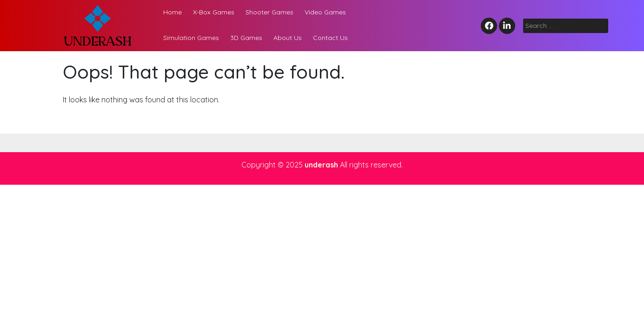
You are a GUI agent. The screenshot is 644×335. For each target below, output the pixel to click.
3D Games (246, 38)
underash (321, 165)
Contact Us (330, 38)
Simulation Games (191, 38)
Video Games (325, 12)
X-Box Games (214, 12)
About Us (288, 38)
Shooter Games (269, 12)
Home (173, 12)
